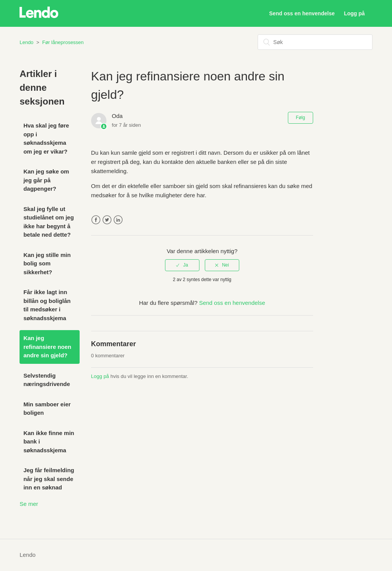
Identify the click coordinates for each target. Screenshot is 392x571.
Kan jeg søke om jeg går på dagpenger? (46, 180)
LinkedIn (118, 220)
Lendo (26, 42)
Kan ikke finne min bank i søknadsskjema (49, 442)
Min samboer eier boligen (47, 409)
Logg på (100, 376)
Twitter (107, 220)
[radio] (182, 265)
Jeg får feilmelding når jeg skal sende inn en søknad (49, 479)
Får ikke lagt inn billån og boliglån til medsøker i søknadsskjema (47, 305)
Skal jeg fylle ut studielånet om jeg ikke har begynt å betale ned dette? (49, 222)
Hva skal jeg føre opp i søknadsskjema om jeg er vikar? (46, 138)
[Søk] (315, 42)
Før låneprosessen (63, 42)
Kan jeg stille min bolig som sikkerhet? (47, 263)
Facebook (96, 220)
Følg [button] (301, 118)
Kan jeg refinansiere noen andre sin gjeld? (47, 347)
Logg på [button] (354, 13)
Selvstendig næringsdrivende (47, 380)
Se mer (29, 504)
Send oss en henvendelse (302, 13)
